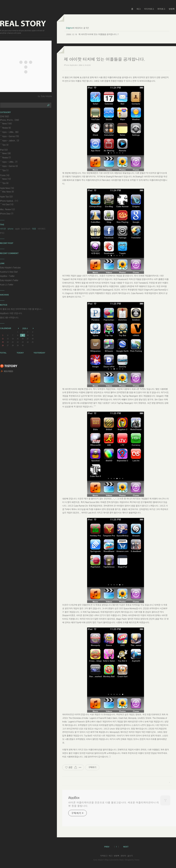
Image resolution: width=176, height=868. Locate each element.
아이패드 (42, 229)
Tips (5, 145)
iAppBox (74, 798)
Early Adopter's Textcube (10, 267)
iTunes (5, 175)
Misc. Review (7, 209)
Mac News (8, 191)
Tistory (137, 860)
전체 (4, 116)
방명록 (172, 9)
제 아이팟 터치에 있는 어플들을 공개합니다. (98, 34)
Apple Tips (6, 196)
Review (6, 128)
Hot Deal (8, 204)
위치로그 (161, 9)
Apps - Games (10, 136)
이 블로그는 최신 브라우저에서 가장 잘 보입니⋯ (21, 309)
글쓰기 (130, 856)
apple (17, 229)
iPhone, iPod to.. (9, 120)
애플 (34, 229)
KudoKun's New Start (9, 272)
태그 (139, 9)
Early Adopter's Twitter (9, 280)
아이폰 (3, 229)
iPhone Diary (7, 213)
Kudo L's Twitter (7, 284)
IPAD (2, 233)
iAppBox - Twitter (7, 276)
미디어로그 (149, 9)
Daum (121, 860)
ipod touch (26, 229)
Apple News (7, 188)
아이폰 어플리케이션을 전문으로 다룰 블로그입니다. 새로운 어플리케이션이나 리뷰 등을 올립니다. (114, 804)
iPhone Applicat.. (9, 201)
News (7, 123)
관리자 (123, 856)
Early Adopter (98, 860)
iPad (4, 150)
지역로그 (104, 856)
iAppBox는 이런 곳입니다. (11, 313)
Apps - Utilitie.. (10, 132)
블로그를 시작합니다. (9, 317)
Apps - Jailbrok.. (10, 140)
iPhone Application (71, 65)
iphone (10, 229)
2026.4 (25, 328)
